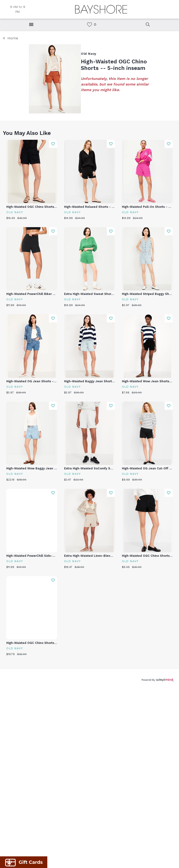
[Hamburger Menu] (31, 24)
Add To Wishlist (53, 144)
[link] (89, 25)
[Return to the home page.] (101, 9)
